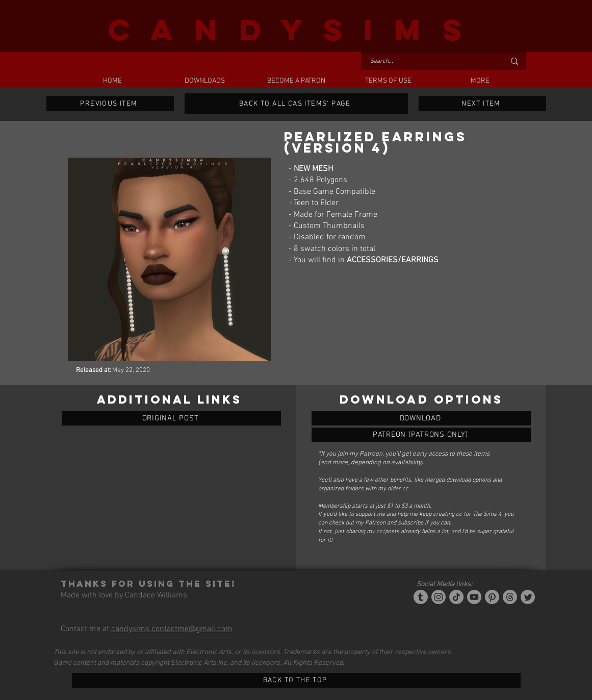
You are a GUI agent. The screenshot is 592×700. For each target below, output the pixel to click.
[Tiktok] (456, 597)
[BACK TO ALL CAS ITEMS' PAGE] (296, 104)
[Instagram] (439, 597)
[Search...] (430, 61)
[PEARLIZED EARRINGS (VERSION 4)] (421, 418)
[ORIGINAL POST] (171, 418)
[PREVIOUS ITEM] (110, 104)
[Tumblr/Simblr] (421, 597)
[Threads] (510, 597)
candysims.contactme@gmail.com (172, 629)
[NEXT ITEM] (482, 104)
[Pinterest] (492, 597)
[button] (204, 81)
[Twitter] (528, 597)
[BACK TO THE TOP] (296, 680)
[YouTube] (474, 597)
